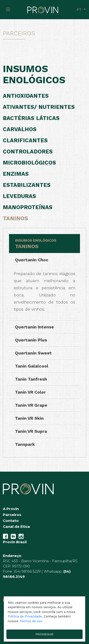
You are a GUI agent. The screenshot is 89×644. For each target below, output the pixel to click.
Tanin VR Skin (29, 418)
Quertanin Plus (31, 340)
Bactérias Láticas (31, 118)
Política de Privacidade (25, 616)
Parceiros (12, 515)
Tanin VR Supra (31, 431)
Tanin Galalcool (32, 366)
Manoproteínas (28, 207)
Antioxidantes (26, 96)
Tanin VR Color (30, 392)
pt (80, 10)
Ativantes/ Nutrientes (39, 107)
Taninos (15, 218)
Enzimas (16, 174)
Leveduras (19, 196)
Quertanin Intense (34, 327)
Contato (11, 521)
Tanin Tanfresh (31, 379)
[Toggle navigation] (8, 10)
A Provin (11, 509)
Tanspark (25, 444)
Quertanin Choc (32, 260)
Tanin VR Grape (31, 405)
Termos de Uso (31, 621)
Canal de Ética (16, 527)
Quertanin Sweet (33, 353)
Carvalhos (20, 129)
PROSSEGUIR (44, 634)
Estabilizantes (27, 185)
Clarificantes (25, 140)
